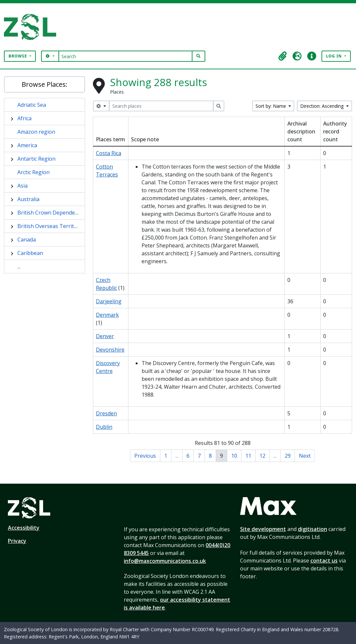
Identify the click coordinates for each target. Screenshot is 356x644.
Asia (22, 186)
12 (262, 456)
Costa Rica (109, 153)
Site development (263, 529)
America (27, 145)
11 (248, 456)
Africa (24, 118)
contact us (324, 561)
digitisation (312, 529)
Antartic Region (36, 159)
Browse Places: (44, 84)
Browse (18, 56)
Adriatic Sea (32, 105)
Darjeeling (109, 301)
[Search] (126, 56)
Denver (105, 336)
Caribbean (30, 253)
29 (288, 456)
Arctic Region (33, 172)
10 (234, 456)
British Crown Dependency (50, 213)
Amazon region (36, 132)
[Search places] (161, 106)
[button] (283, 56)
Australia (28, 199)
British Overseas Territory (50, 226)
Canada (27, 240)
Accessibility (24, 528)
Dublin (104, 427)
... (19, 266)
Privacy (17, 541)
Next (305, 456)
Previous (145, 456)
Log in (335, 56)
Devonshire (110, 350)
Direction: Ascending (323, 106)
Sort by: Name (271, 106)
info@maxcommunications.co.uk (165, 561)
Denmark (107, 315)
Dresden (106, 413)
